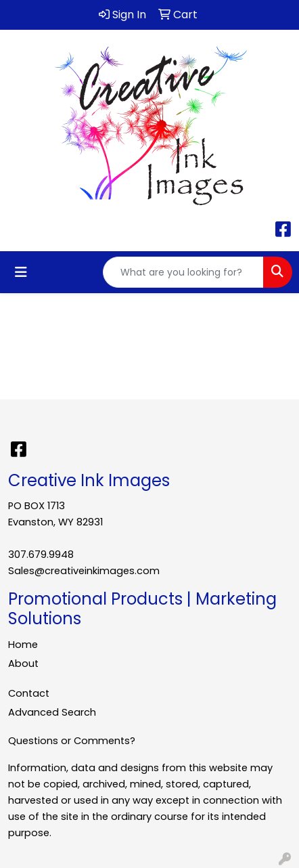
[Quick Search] (183, 272)
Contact (29, 693)
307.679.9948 (41, 555)
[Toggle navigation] (21, 272)
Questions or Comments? (72, 741)
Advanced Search (52, 712)
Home (23, 645)
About (23, 664)
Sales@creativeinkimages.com (84, 571)
